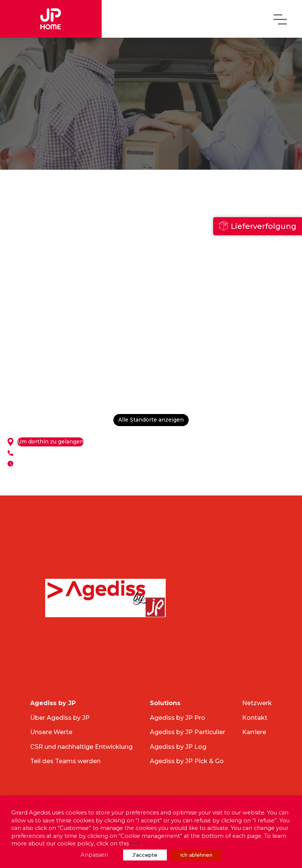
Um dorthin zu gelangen (50, 442)
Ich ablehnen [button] (196, 855)
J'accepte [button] (145, 855)
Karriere (254, 732)
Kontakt (255, 718)
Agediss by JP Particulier (188, 732)
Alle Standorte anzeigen (151, 420)
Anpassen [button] (94, 855)
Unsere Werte (51, 732)
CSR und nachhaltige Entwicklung (81, 747)
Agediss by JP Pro (178, 718)
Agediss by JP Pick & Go (187, 761)
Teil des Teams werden (65, 761)
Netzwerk (257, 703)
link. (136, 843)
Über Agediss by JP (60, 718)
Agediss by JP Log (178, 747)
